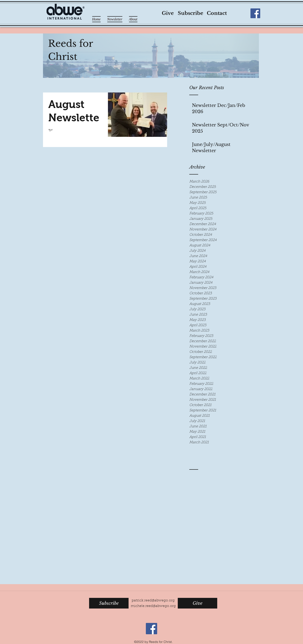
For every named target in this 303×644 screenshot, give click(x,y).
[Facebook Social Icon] (255, 13)
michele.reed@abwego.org (153, 606)
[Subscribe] (191, 13)
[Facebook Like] (241, 13)
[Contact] (217, 13)
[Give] (168, 13)
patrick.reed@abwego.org (153, 601)
